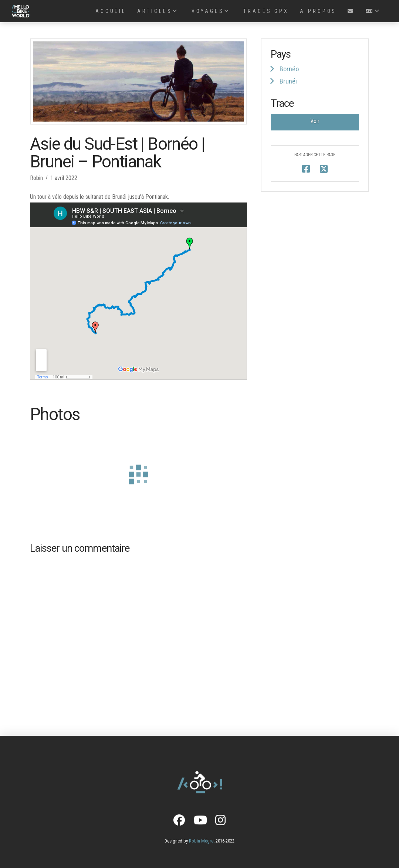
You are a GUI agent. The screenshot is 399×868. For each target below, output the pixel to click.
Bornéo (289, 69)
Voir (315, 121)
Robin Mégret (202, 841)
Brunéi (288, 81)
